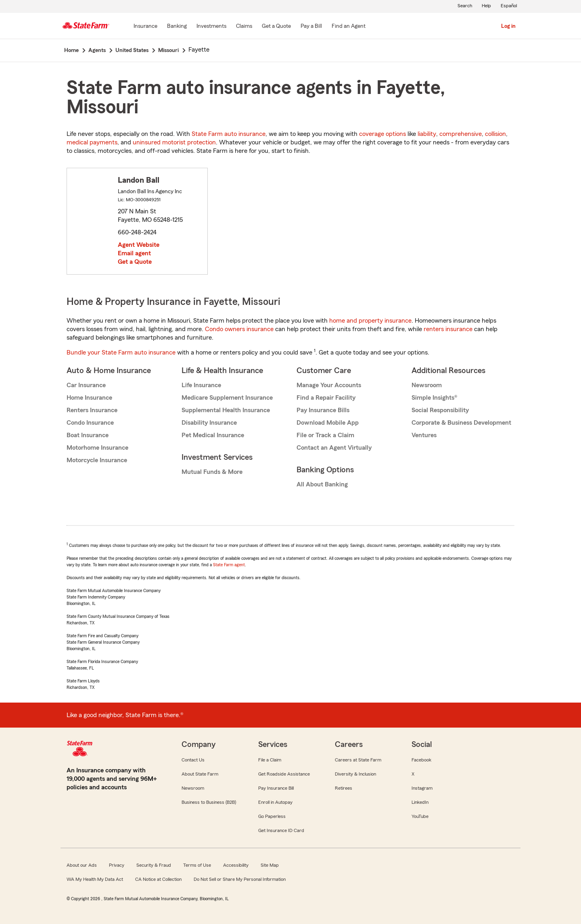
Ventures (424, 435)
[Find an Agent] (349, 27)
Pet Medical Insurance (213, 435)
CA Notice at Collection (158, 879)
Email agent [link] (134, 253)
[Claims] (244, 27)
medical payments (92, 142)
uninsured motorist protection (174, 142)
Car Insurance (86, 385)
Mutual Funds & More (212, 472)
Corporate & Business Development (461, 423)
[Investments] (211, 27)
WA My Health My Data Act (95, 879)
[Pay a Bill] (311, 27)
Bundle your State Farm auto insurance (121, 352)
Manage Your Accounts (329, 385)
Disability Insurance (209, 423)
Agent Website (139, 245)
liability (427, 134)
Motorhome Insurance (97, 448)
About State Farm (200, 774)
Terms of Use (197, 865)
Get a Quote (135, 262)
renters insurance (448, 329)
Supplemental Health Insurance (226, 410)
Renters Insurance (92, 410)
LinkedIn (420, 802)
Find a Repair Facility (326, 398)
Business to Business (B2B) (209, 802)
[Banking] (177, 27)
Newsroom (427, 385)
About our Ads (82, 865)
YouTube (420, 816)
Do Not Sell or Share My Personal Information (240, 879)
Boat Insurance (88, 435)
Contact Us (193, 760)
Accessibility (236, 865)
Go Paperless (272, 816)
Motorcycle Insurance (97, 460)
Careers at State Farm (358, 760)
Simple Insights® (434, 398)
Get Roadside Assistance (284, 774)
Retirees (344, 788)
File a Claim (270, 760)
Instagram (422, 788)
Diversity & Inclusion (355, 774)
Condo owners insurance (239, 329)
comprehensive (461, 134)
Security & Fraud (154, 865)
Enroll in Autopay (275, 802)
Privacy (117, 865)
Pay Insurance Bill (276, 788)
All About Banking (322, 484)
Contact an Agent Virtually (334, 448)
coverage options (382, 134)
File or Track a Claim (325, 435)
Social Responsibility (440, 410)
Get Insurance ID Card (281, 830)
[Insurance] (145, 27)
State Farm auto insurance (229, 134)
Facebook (421, 760)
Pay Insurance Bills (323, 410)
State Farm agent (229, 565)
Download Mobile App (328, 423)
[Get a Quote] (276, 27)
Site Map (270, 865)
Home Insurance (89, 398)
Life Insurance (201, 385)
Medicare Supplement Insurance (227, 398)
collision (495, 134)
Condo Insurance (90, 423)
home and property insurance (370, 321)
